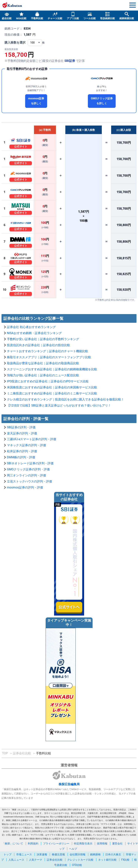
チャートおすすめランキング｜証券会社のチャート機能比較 (48, 351)
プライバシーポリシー (56, 843)
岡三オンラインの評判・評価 (26, 475)
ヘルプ (73, 849)
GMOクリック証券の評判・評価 (28, 469)
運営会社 (117, 843)
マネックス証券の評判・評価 (26, 445)
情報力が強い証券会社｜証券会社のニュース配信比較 (43, 375)
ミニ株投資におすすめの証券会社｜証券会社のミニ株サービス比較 (52, 393)
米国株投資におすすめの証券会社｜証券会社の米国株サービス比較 (52, 387)
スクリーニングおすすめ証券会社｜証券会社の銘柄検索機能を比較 (52, 369)
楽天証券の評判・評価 (22, 433)
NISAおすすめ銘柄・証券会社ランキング (34, 333)
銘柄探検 (95, 854)
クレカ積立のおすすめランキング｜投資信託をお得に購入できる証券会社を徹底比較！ (66, 399)
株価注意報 (58, 854)
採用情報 (102, 843)
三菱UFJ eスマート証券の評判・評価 (32, 439)
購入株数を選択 (15, 43)
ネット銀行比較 (107, 860)
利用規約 (33, 843)
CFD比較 (77, 865)
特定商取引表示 (83, 843)
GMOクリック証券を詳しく (102, 101)
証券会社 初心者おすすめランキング (31, 327)
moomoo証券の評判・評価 (25, 487)
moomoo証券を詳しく (36, 101)
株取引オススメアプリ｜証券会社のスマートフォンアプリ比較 (49, 357)
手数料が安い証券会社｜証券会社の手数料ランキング (43, 339)
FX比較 (126, 860)
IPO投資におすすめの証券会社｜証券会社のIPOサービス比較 (48, 381)
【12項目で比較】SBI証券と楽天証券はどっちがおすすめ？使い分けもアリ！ (59, 405)
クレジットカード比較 (80, 860)
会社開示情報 (78, 854)
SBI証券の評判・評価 (21, 427)
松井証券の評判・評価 (22, 451)
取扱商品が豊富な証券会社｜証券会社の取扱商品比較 (43, 363)
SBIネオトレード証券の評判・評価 (30, 463)
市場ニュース (24, 854)
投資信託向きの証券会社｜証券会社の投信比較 (38, 345)
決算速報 (42, 854)
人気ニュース (16, 860)
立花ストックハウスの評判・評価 (29, 481)
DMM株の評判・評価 (21, 457)
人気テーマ (35, 860)
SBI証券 (70, 61)
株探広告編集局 (69, 784)
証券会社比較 (55, 860)
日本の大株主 (113, 854)
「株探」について (13, 843)
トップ (8, 854)
